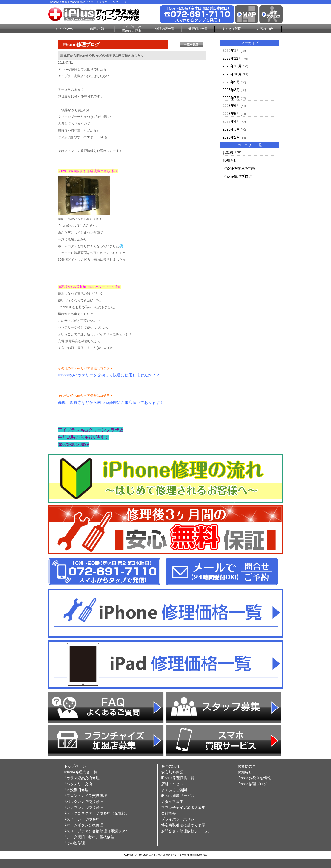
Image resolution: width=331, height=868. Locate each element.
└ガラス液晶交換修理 (82, 778)
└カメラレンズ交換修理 (84, 808)
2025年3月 (231, 129)
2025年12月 (232, 58)
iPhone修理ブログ (237, 176)
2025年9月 (231, 82)
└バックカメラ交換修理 (84, 802)
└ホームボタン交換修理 (84, 825)
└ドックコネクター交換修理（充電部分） (98, 813)
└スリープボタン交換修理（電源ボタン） (98, 831)
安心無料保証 (172, 772)
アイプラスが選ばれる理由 (131, 29)
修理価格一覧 (198, 29)
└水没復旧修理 (76, 790)
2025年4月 (231, 121)
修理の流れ (98, 29)
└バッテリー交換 (78, 784)
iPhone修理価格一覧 (178, 778)
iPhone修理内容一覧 (81, 772)
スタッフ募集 (172, 802)
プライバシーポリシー (180, 819)
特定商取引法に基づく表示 (183, 825)
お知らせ (230, 160)
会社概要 (168, 813)
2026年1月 (231, 51)
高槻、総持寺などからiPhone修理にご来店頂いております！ (111, 403)
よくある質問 (232, 29)
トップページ (65, 29)
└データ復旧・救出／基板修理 (89, 837)
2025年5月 (231, 114)
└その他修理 (74, 843)
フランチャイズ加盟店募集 (183, 808)
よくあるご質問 (174, 790)
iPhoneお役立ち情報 (239, 168)
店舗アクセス (172, 784)
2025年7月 (231, 98)
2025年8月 (231, 90)
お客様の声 (265, 29)
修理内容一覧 (165, 29)
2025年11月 (232, 66)
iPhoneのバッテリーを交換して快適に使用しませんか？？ (109, 375)
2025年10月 (232, 74)
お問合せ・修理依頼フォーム (185, 831)
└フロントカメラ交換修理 (85, 796)
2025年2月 (231, 137)
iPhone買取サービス (178, 796)
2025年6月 (231, 106)
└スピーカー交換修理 (82, 819)
